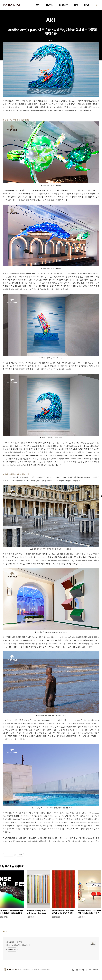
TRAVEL (49, 5)
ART (38, 5)
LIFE (76, 5)
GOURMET (63, 5)
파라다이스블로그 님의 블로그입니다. (18, 945)
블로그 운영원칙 (93, 970)
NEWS (87, 5)
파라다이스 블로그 (14, 942)
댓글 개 (5, 931)
